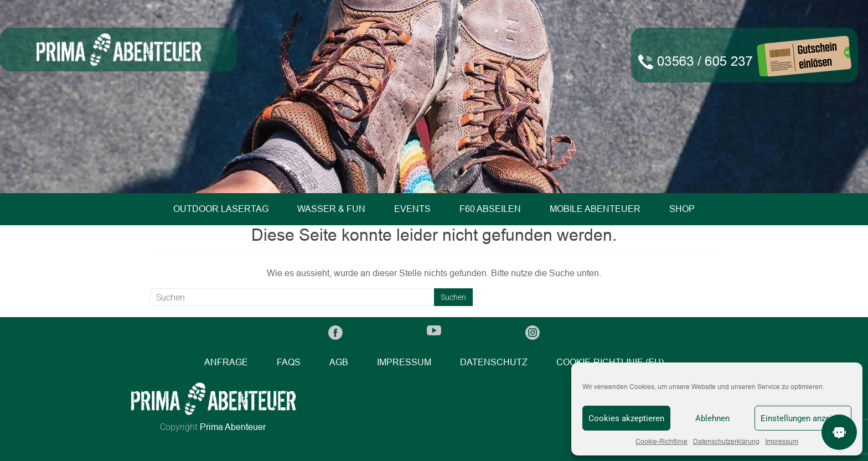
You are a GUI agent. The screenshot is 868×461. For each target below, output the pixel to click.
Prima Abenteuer (233, 427)
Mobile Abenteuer (595, 209)
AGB (339, 362)
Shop (682, 209)
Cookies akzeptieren (626, 418)
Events (412, 209)
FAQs (289, 362)
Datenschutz (494, 362)
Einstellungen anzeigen (803, 418)
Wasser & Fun (331, 209)
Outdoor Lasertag (221, 209)
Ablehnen (712, 418)
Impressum (782, 442)
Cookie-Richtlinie (662, 442)
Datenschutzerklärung (726, 442)
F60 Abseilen (490, 209)
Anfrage (226, 362)
